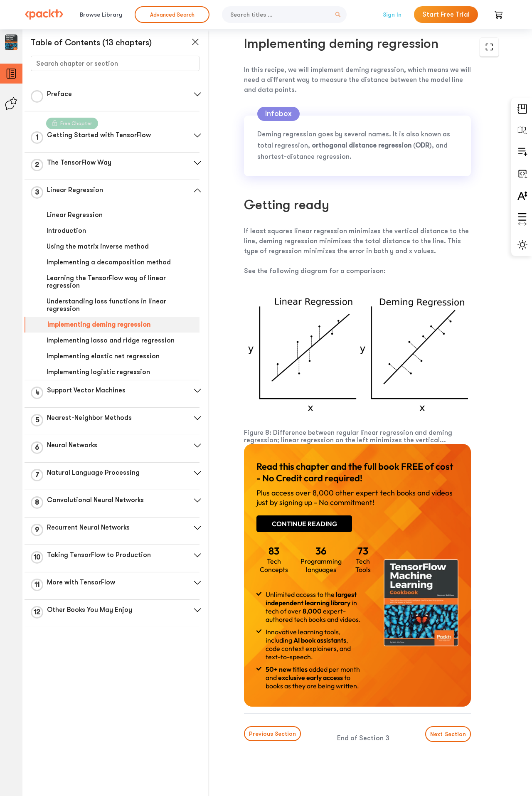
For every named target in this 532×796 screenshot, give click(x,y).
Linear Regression (75, 215)
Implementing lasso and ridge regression (111, 340)
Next (448, 734)
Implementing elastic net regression (103, 356)
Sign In (392, 15)
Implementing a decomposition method (109, 262)
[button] (197, 94)
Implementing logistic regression (98, 372)
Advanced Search (172, 15)
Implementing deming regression (99, 325)
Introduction (66, 231)
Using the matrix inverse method (98, 246)
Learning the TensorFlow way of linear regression (106, 282)
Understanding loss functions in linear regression (106, 305)
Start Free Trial (446, 15)
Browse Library (101, 15)
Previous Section (272, 734)
